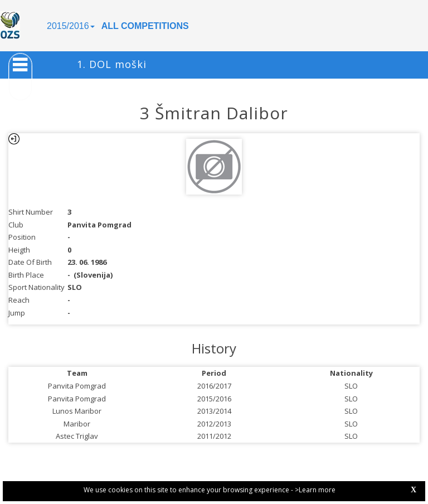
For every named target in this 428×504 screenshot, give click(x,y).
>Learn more (315, 490)
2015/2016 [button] (71, 26)
